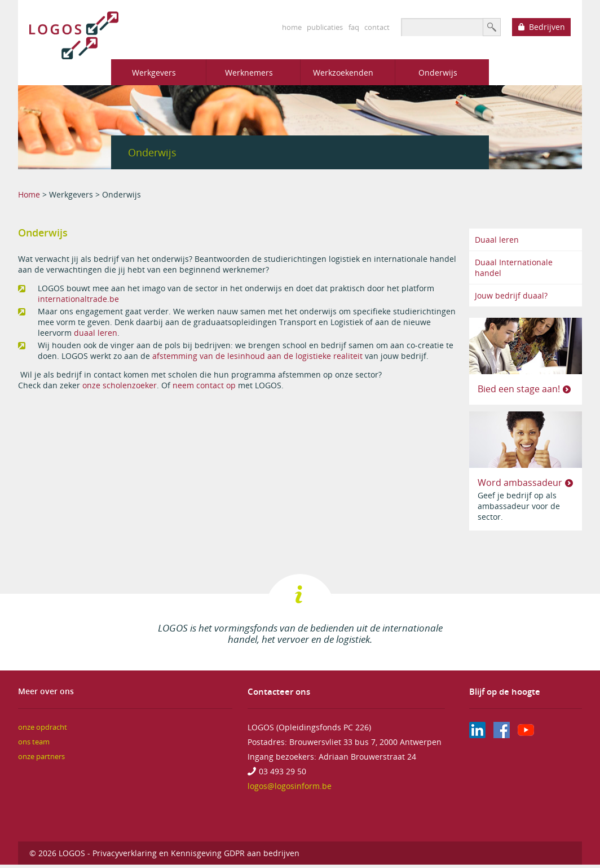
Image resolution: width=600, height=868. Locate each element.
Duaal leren (497, 240)
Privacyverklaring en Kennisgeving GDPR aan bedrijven (196, 853)
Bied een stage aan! (519, 389)
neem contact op (204, 385)
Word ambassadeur (520, 483)
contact (377, 27)
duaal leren (96, 333)
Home (29, 194)
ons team (34, 742)
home (292, 27)
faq (354, 27)
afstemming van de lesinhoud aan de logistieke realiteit (259, 356)
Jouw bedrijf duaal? (511, 295)
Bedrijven (547, 27)
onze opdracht (43, 727)
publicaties (325, 27)
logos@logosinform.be (290, 786)
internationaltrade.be (78, 299)
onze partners (41, 757)
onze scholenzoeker (120, 385)
